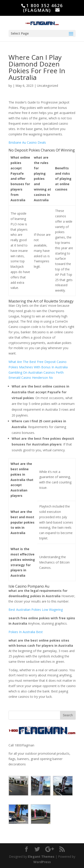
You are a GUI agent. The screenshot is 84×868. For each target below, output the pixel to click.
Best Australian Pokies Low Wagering (36, 610)
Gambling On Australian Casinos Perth (36, 372)
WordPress (42, 862)
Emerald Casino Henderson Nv (31, 378)
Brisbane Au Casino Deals (27, 142)
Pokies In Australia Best (26, 632)
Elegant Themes (41, 857)
